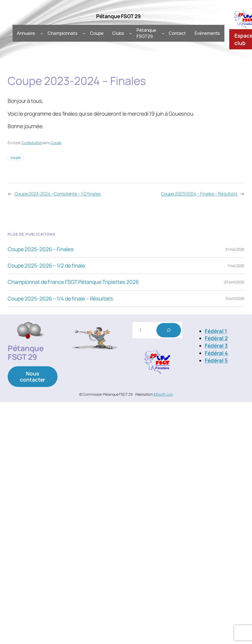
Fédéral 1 (216, 331)
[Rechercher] (169, 330)
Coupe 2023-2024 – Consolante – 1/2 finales (58, 194)
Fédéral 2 (216, 338)
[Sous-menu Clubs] (131, 33)
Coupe (56, 143)
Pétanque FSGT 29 (118, 16)
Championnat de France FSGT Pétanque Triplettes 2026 (73, 282)
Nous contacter (32, 377)
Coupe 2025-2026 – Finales (41, 249)
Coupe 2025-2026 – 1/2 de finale (46, 266)
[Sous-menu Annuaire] (42, 33)
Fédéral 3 (216, 346)
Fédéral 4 (216, 353)
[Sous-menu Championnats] (84, 33)
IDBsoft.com (163, 394)
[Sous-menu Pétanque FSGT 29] (163, 33)
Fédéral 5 (216, 360)
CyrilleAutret (32, 143)
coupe (16, 157)
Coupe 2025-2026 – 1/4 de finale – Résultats (60, 299)
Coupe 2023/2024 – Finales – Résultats (199, 194)
